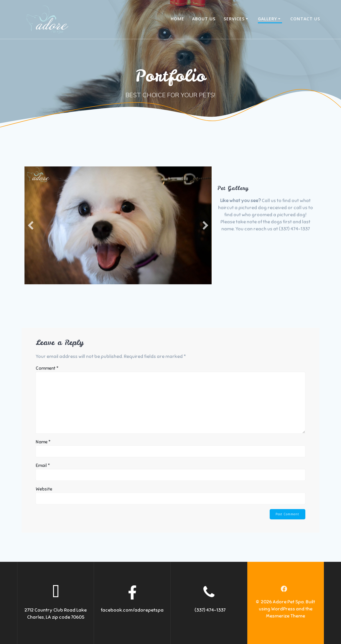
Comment (47, 368)
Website (44, 489)
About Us (204, 19)
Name (43, 442)
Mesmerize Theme (285, 616)
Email (43, 465)
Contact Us (305, 19)
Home (177, 19)
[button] (31, 225)
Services (234, 19)
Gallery (267, 19)
